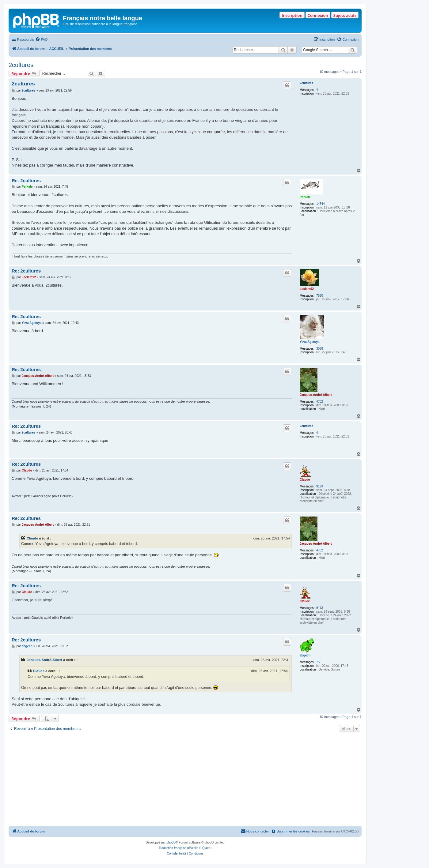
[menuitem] (41, 39)
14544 (321, 204)
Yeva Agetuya (310, 342)
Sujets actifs (345, 15)
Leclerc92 (307, 289)
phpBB (171, 842)
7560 (320, 296)
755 (319, 662)
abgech (305, 655)
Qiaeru (207, 848)
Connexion (318, 15)
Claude (305, 480)
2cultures (21, 65)
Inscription (292, 15)
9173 (320, 486)
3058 (320, 349)
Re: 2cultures (26, 180)
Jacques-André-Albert (316, 395)
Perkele (305, 197)
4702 (320, 402)
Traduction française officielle (178, 848)
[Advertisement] (185, 780)
